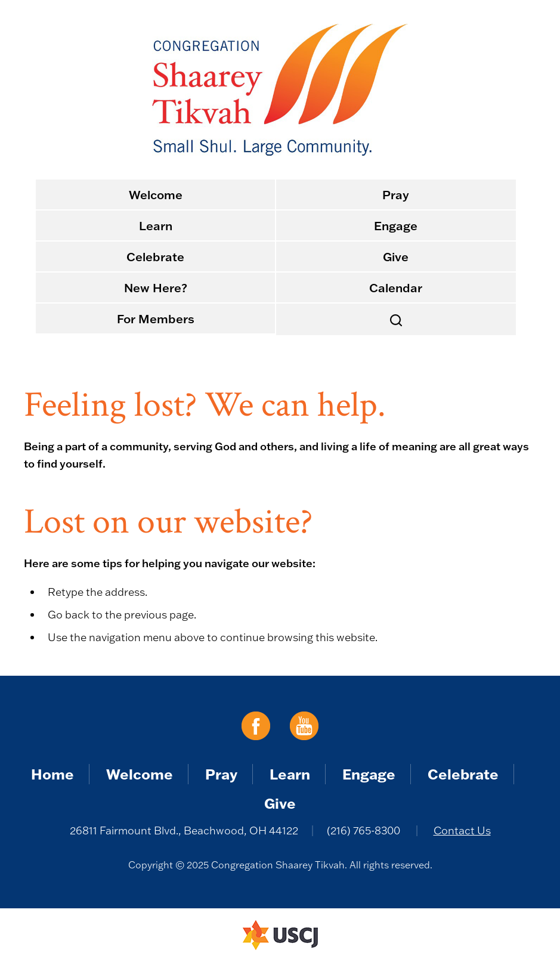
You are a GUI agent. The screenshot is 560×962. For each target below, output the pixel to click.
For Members (156, 318)
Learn (156, 225)
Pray (396, 194)
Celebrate (155, 256)
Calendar (396, 287)
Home (52, 774)
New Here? (156, 287)
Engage (396, 225)
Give (396, 256)
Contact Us (462, 830)
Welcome (156, 194)
